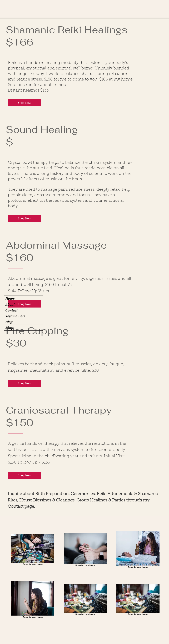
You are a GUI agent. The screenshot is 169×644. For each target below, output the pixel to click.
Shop (9, 328)
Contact (11, 310)
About (10, 304)
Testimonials (15, 316)
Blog (9, 322)
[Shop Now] (25, 103)
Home (10, 298)
